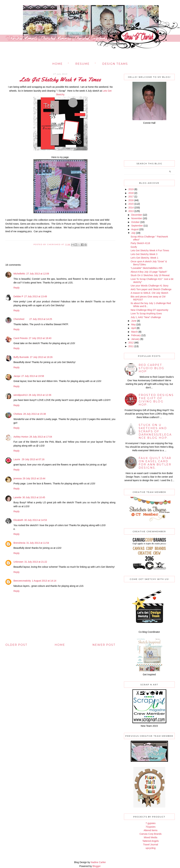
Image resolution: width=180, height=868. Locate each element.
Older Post (16, 645)
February (136, 335)
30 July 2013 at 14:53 (36, 520)
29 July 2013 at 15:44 (34, 478)
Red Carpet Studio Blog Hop (152, 368)
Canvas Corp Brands (151, 834)
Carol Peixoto (21, 338)
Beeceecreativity (22, 581)
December (137, 215)
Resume (82, 64)
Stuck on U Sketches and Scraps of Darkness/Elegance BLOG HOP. (155, 431)
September (137, 226)
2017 (131, 197)
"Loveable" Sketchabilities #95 (146, 268)
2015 (131, 204)
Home (57, 64)
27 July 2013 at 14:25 (41, 319)
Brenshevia (19, 543)
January (135, 339)
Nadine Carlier (98, 862)
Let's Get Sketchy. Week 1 (144, 258)
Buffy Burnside (21, 357)
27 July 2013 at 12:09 (38, 274)
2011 (131, 346)
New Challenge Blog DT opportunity (149, 310)
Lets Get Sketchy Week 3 (144, 254)
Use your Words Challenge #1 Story (149, 286)
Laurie (17, 459)
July (133, 233)
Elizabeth (18, 520)
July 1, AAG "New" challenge (146, 317)
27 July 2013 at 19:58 (33, 376)
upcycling (151, 848)
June (134, 321)
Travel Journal (151, 845)
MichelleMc (19, 274)
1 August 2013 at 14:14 (44, 581)
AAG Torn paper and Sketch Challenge (151, 289)
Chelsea (18, 414)
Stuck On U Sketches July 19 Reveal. (150, 275)
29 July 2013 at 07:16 (33, 459)
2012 (131, 343)
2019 (131, 189)
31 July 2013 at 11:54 (38, 543)
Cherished (19, 319)
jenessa (18, 478)
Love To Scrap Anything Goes (146, 314)
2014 (131, 208)
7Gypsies (151, 827)
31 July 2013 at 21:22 (36, 562)
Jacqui (17, 376)
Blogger (97, 866)
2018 (131, 193)
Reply (17, 288)
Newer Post (104, 645)
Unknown (18, 562)
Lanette (18, 497)
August (135, 229)
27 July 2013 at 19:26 (41, 357)
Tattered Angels (151, 841)
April (134, 328)
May (133, 324)
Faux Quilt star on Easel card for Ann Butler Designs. (155, 463)
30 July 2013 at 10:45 (34, 497)
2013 (131, 211)
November (137, 218)
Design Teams (115, 64)
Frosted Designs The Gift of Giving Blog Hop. (156, 400)
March (135, 332)
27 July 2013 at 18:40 (40, 338)
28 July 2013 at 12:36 (40, 395)
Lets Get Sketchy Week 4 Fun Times (150, 250)
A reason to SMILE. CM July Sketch (149, 293)
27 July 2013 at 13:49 (36, 296)
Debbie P (18, 296)
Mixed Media (150, 837)
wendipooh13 (21, 395)
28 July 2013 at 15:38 (35, 414)
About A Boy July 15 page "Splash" (149, 272)
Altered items (151, 830)
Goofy (134, 247)
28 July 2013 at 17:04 (41, 437)
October (135, 222)
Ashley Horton (21, 437)
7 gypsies (150, 823)
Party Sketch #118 (140, 243)
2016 (131, 200)
